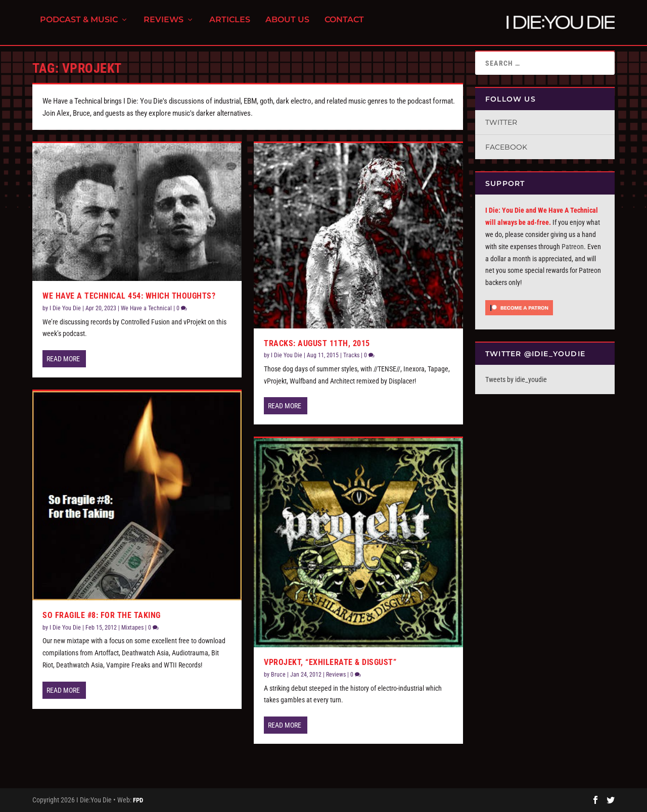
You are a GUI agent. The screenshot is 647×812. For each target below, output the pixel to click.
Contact (344, 26)
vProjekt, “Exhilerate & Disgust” (330, 662)
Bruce (278, 675)
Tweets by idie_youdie (516, 379)
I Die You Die (65, 308)
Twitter (501, 122)
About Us (287, 26)
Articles (230, 26)
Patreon (573, 247)
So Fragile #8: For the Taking (102, 615)
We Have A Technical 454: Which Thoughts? (129, 296)
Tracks (351, 355)
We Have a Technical (146, 308)
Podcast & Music (79, 26)
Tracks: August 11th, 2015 (317, 343)
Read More (63, 359)
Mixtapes (132, 628)
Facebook (506, 147)
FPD (138, 800)
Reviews (164, 26)
